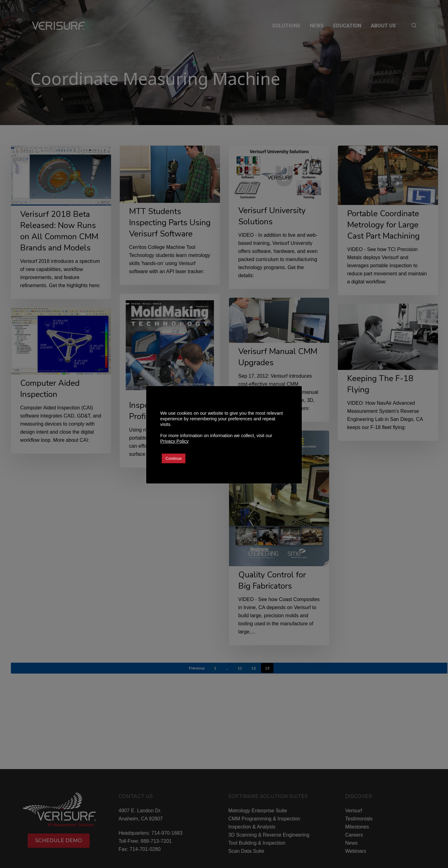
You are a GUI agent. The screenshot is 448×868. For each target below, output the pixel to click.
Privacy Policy (174, 441)
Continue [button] (174, 458)
